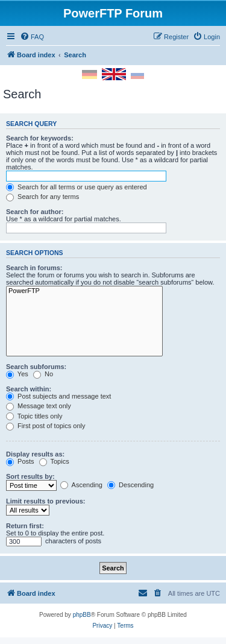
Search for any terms (42, 197)
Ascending (81, 485)
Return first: (25, 526)
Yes (17, 374)
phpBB (82, 615)
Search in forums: (34, 268)
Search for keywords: (40, 138)
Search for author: (35, 212)
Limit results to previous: (46, 501)
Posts (20, 461)
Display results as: (35, 454)
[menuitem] (32, 37)
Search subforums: (36, 367)
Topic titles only (34, 416)
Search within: (29, 389)
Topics (54, 461)
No (43, 374)
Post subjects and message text (58, 396)
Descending (130, 485)
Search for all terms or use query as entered (77, 187)
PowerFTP (84, 291)
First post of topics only (46, 426)
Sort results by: (30, 476)
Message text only (39, 406)
